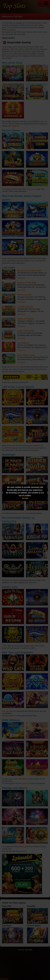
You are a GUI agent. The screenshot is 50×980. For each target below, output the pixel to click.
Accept (25, 498)
